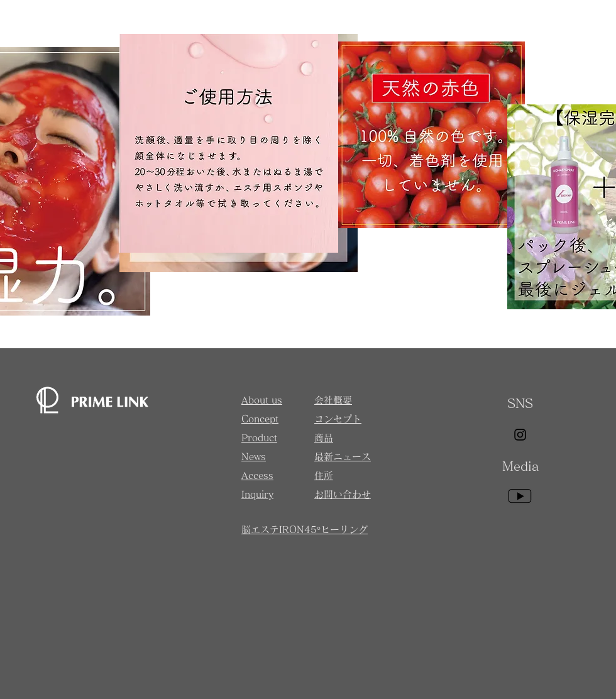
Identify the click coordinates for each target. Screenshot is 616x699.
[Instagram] (520, 435)
